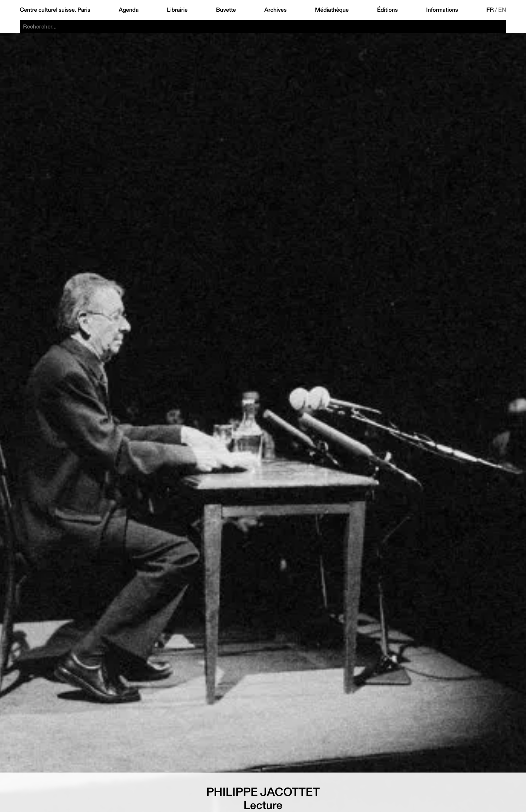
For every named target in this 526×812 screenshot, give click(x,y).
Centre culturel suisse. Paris (55, 10)
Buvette (226, 10)
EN (502, 10)
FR (490, 10)
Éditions (387, 10)
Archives (275, 10)
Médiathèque (332, 10)
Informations (442, 10)
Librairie (177, 10)
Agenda (129, 10)
